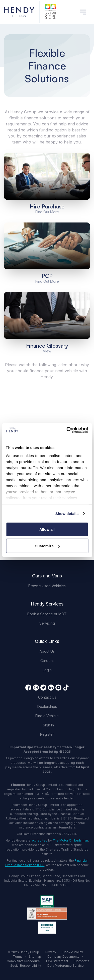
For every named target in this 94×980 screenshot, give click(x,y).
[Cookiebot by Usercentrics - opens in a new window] (67, 430)
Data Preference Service (66, 966)
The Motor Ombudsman (70, 840)
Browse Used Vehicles (47, 586)
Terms (18, 957)
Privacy (51, 952)
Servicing (47, 623)
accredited (39, 840)
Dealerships (47, 706)
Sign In (48, 725)
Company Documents (63, 957)
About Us (47, 651)
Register (47, 734)
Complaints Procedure (23, 961)
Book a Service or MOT (47, 614)
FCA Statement (57, 961)
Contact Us (47, 697)
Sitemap (35, 957)
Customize (47, 546)
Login (47, 670)
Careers (47, 661)
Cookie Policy (73, 952)
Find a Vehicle (47, 716)
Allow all (47, 529)
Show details (67, 513)
